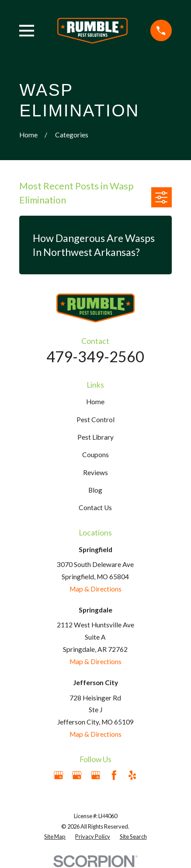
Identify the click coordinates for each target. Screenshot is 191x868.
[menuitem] (55, 837)
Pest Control (95, 420)
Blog (95, 490)
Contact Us (95, 507)
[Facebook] (114, 775)
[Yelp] (132, 775)
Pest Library (95, 437)
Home (95, 402)
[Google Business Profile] (59, 775)
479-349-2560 (95, 356)
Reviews (95, 472)
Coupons (95, 455)
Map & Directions (95, 589)
